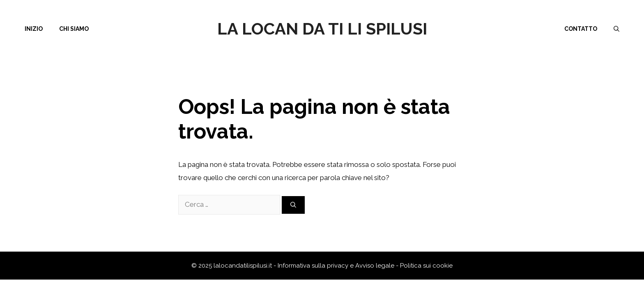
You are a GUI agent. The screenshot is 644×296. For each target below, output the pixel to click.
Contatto (581, 29)
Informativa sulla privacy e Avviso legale (337, 266)
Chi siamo (74, 29)
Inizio (34, 29)
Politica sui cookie (426, 266)
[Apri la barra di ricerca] (616, 29)
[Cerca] (293, 205)
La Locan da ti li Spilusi (322, 29)
